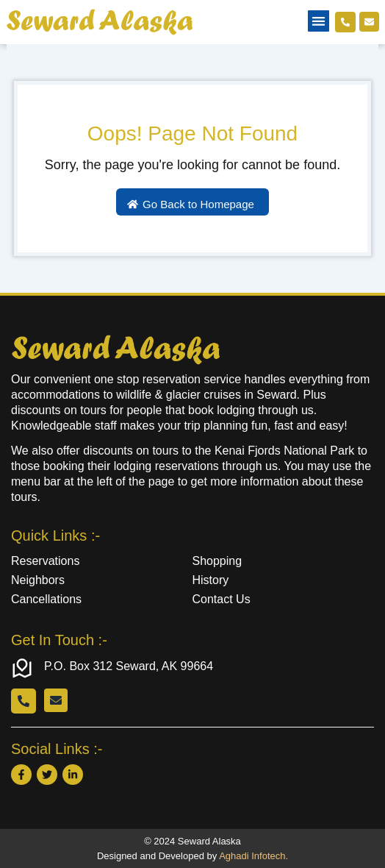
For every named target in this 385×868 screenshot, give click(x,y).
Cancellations (46, 599)
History (211, 580)
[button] (319, 21)
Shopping (217, 561)
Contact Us (222, 599)
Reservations (45, 561)
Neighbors (38, 580)
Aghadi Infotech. (253, 856)
